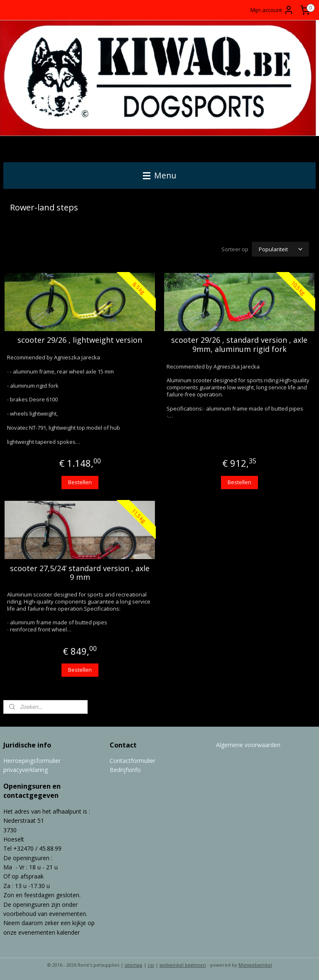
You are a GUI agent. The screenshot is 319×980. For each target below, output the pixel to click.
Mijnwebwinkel (255, 965)
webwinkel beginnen (183, 965)
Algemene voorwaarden (248, 745)
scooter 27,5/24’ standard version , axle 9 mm (80, 573)
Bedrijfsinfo (125, 770)
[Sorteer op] (280, 250)
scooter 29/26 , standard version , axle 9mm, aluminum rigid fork (239, 345)
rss (151, 965)
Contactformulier (133, 761)
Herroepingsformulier (32, 761)
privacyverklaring (26, 770)
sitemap (134, 965)
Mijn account (272, 10)
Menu (159, 175)
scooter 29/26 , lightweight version (80, 341)
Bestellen (80, 482)
